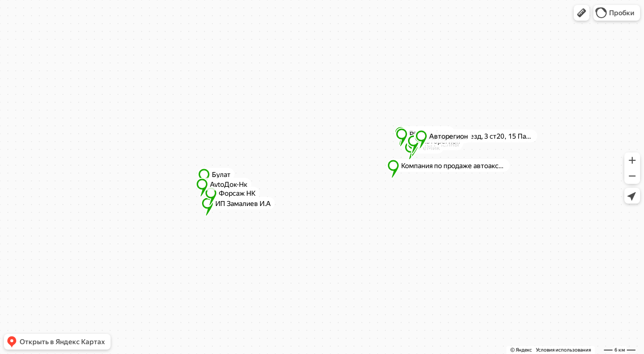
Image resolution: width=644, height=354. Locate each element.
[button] (582, 13)
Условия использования (563, 350)
